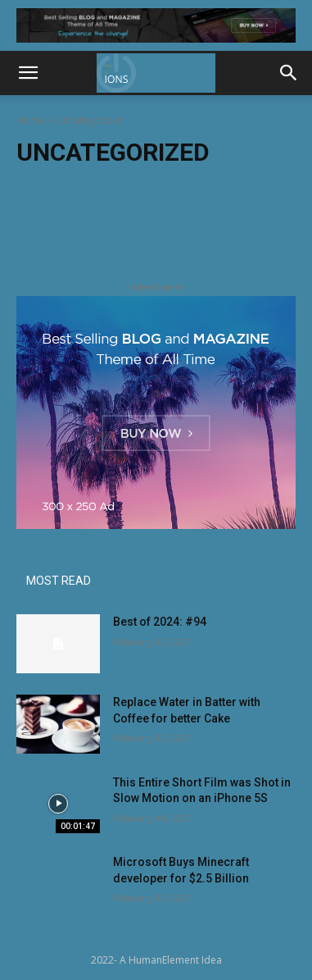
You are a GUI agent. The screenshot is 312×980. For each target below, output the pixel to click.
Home (31, 120)
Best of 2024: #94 (160, 622)
